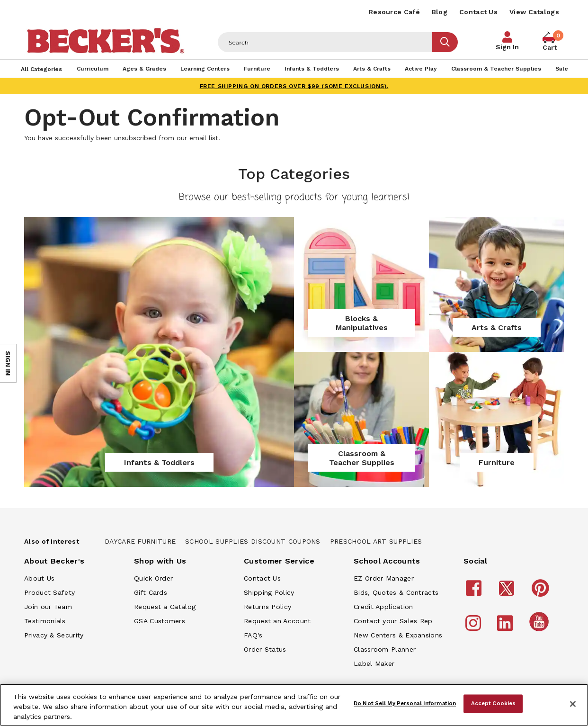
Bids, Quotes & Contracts (396, 592)
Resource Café (394, 12)
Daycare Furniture (140, 541)
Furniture (497, 462)
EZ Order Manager (384, 578)
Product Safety (49, 592)
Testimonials (45, 621)
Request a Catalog (165, 607)
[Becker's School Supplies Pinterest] (542, 592)
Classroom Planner (385, 649)
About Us (39, 578)
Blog (440, 12)
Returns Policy (267, 607)
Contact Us (478, 12)
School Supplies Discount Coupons (253, 541)
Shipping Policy (269, 592)
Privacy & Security (54, 635)
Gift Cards (151, 592)
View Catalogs (534, 12)
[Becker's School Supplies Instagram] (475, 627)
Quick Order (153, 578)
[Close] (573, 704)
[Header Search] (325, 42)
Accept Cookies (494, 703)
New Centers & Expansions (398, 635)
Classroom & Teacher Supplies (362, 458)
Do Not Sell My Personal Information (405, 703)
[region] (294, 705)
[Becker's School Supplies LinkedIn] (506, 627)
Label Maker (374, 663)
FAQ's (253, 635)
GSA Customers (160, 621)
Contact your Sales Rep (393, 621)
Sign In (507, 47)
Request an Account (277, 621)
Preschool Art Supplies (376, 541)
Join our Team (48, 607)
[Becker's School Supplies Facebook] (475, 592)
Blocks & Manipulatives (362, 323)
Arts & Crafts (497, 327)
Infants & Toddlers (159, 462)
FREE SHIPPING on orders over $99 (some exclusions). (294, 86)
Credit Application (383, 607)
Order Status (265, 649)
